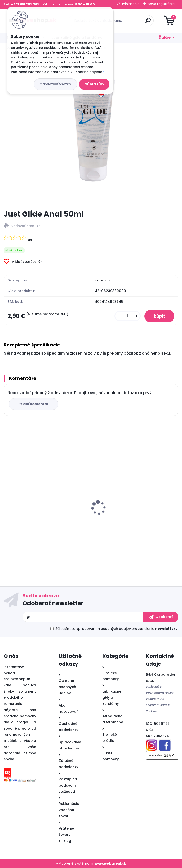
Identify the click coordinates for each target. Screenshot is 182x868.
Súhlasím (94, 84)
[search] (148, 22)
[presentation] (7, 500)
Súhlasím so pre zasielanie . (117, 629)
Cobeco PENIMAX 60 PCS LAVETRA (127, 515)
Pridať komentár (34, 404)
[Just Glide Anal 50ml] (91, 131)
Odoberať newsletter (53, 603)
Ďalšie (165, 37)
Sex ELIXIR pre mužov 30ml (30, 515)
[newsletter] (161, 617)
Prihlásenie (131, 4)
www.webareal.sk (110, 863)
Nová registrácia (161, 4)
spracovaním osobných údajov (104, 629)
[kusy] (127, 316)
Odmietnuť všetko (55, 84)
